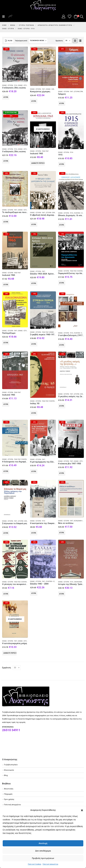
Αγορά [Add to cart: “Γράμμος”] (62, 103)
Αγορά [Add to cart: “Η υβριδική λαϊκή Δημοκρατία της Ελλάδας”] (34, 224)
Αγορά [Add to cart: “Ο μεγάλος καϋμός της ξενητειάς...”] (62, 406)
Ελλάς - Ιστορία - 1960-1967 (39, 151)
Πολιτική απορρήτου (50, 864)
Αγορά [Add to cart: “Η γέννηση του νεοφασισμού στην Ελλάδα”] (6, 594)
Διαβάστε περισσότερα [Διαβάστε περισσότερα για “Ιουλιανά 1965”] (38, 163)
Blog (6, 775)
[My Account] (63, 17)
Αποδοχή (43, 843)
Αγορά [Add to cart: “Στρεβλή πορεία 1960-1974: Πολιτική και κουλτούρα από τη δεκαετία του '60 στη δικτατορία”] (34, 344)
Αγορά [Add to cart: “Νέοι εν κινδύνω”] (62, 533)
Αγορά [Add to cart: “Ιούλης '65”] (34, 413)
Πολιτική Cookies (35, 864)
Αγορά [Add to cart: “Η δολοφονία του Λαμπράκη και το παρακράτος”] (6, 471)
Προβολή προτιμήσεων (43, 858)
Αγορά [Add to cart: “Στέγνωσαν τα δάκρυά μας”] (6, 533)
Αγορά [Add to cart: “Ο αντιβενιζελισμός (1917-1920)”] (62, 345)
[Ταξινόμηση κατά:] (38, 41)
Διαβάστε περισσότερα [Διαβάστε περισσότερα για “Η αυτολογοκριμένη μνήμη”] (10, 653)
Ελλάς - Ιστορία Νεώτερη (27, 85)
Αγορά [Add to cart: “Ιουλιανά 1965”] (6, 285)
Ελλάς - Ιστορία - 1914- (10, 85)
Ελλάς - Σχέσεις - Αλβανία (55, 89)
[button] (82, 810)
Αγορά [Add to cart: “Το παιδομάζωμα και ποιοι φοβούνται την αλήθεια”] (6, 222)
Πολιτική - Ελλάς (80, 333)
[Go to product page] (15, 64)
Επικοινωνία (9, 770)
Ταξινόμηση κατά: (21, 41)
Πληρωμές (8, 794)
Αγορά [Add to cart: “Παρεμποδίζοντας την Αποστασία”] (62, 283)
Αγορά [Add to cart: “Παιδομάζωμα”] (6, 343)
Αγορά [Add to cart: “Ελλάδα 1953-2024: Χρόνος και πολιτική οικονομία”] (34, 283)
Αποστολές (9, 789)
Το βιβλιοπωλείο (11, 765)
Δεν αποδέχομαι (43, 851)
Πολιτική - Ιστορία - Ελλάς (55, 581)
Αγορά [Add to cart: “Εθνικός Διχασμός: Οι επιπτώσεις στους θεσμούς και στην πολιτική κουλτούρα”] (62, 225)
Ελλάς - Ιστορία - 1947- (38, 89)
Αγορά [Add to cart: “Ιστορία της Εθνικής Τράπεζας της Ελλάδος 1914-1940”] (62, 594)
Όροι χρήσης (9, 799)
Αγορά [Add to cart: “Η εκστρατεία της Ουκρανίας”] (34, 533)
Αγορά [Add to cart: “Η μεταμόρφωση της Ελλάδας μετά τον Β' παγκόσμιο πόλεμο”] (34, 471)
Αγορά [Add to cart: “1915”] (62, 164)
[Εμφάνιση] (68, 41)
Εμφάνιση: (59, 41)
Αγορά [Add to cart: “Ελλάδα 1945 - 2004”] (34, 593)
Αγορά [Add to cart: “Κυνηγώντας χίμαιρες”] (34, 101)
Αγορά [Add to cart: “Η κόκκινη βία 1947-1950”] (62, 473)
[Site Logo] (43, 6)
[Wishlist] (70, 17)
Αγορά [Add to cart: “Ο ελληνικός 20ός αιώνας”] (6, 97)
